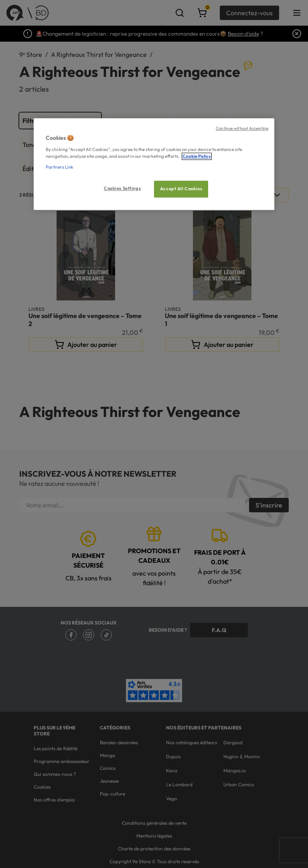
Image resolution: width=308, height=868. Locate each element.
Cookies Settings (122, 188)
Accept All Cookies (181, 189)
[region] (154, 164)
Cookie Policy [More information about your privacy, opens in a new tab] (197, 156)
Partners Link (60, 167)
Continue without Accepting (242, 128)
